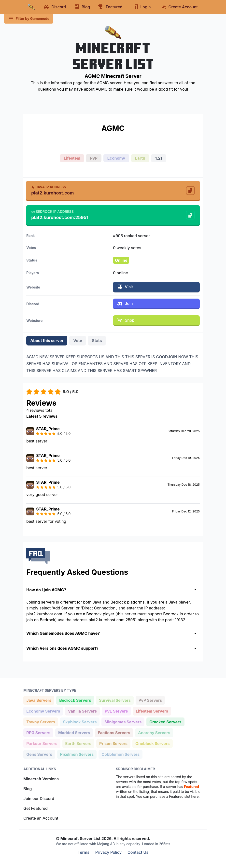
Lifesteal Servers (152, 711)
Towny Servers (41, 722)
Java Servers (39, 700)
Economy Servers (43, 711)
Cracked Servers (165, 722)
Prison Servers (113, 743)
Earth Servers (78, 743)
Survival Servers (115, 700)
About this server (47, 341)
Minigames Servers (123, 722)
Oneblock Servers (152, 743)
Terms (84, 852)
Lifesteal (72, 158)
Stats (97, 341)
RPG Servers (38, 732)
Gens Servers (39, 754)
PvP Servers (150, 700)
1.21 (159, 158)
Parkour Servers (42, 743)
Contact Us (138, 852)
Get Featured (35, 808)
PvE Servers (116, 711)
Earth (140, 158)
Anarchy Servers (154, 732)
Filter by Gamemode (29, 19)
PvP (94, 158)
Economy (116, 158)
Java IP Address (49, 187)
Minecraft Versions (41, 779)
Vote (78, 341)
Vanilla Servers (82, 711)
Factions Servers (114, 732)
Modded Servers (74, 732)
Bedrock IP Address (52, 212)
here (195, 796)
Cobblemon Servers (120, 754)
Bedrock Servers (75, 700)
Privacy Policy (108, 852)
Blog (28, 789)
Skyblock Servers (80, 722)
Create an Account (41, 818)
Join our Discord (39, 799)
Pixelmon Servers (77, 754)
